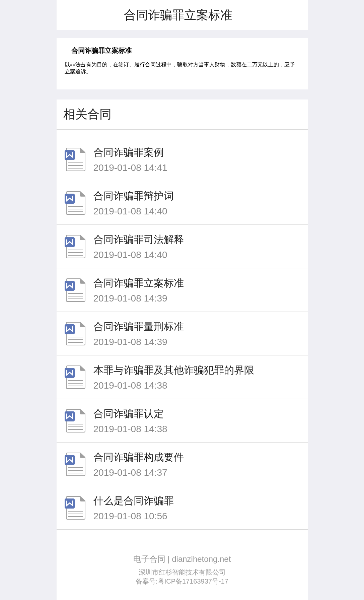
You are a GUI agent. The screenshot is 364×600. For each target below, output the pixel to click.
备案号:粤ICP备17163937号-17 (182, 581)
